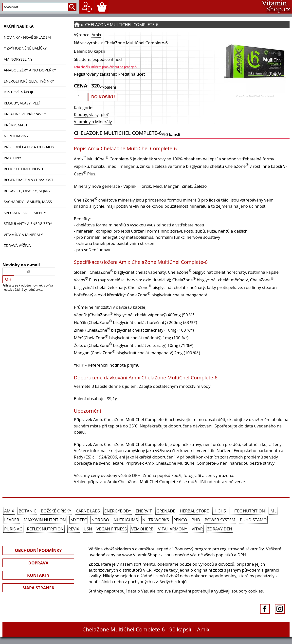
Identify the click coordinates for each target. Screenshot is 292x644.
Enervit (144, 511)
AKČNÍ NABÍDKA (19, 26)
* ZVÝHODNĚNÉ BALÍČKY (25, 48)
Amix (96, 35)
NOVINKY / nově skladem (27, 37)
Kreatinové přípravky (25, 114)
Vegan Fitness (112, 529)
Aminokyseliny (18, 59)
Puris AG (13, 529)
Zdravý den (220, 529)
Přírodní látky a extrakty (29, 147)
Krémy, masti (16, 125)
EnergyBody (118, 511)
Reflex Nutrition (45, 529)
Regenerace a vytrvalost (28, 180)
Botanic (27, 511)
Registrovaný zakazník (95, 74)
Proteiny (12, 158)
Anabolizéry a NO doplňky (30, 70)
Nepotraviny (16, 136)
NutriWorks (156, 520)
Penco (180, 520)
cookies (256, 591)
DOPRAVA (38, 563)
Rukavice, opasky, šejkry (27, 191)
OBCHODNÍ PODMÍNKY (38, 550)
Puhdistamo (253, 520)
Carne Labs (88, 511)
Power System (220, 520)
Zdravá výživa (17, 245)
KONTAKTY (38, 575)
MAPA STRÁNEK (38, 588)
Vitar (197, 529)
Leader (12, 520)
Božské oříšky (56, 511)
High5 (220, 511)
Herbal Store (194, 511)
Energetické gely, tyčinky (29, 81)
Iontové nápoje (19, 92)
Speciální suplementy (25, 213)
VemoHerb (142, 529)
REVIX (74, 529)
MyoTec (79, 520)
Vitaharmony (173, 529)
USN (88, 529)
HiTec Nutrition (248, 511)
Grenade (166, 511)
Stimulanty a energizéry (28, 223)
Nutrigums (126, 520)
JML (273, 511)
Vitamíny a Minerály (23, 235)
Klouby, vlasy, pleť (22, 103)
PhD (196, 520)
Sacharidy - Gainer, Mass (28, 202)
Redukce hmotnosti (23, 169)
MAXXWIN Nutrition (45, 520)
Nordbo (100, 520)
